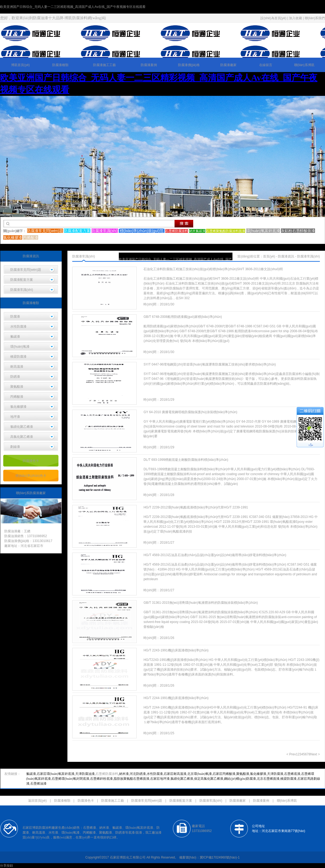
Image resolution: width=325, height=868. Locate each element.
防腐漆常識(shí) (22, 290)
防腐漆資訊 (286, 256)
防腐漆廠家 (228, 65)
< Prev (291, 754)
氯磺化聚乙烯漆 (22, 427)
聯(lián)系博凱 (304, 65)
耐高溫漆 (17, 367)
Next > (315, 754)
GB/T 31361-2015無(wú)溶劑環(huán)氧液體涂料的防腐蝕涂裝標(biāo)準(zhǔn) (201, 603)
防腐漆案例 (149, 65)
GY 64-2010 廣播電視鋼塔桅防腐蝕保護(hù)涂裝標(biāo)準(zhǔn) (190, 412)
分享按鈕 (6, 866)
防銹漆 (15, 377)
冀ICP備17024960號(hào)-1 (220, 857)
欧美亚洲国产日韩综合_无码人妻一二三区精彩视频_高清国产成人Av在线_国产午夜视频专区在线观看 (73, 7)
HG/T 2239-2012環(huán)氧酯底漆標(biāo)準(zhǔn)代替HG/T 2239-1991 (196, 507)
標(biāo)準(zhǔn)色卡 (31, 476)
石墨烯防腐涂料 (107, 774)
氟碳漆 (15, 337)
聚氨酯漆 (17, 387)
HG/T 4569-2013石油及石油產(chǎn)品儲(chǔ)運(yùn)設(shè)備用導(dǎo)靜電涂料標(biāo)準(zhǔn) (215, 555)
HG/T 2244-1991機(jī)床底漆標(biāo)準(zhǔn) (176, 698)
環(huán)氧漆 (20, 347)
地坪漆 (15, 417)
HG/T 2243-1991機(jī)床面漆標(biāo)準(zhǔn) (176, 650)
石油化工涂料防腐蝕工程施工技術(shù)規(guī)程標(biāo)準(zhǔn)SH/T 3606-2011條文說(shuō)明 (213, 269)
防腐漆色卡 (31, 461)
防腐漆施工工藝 (104, 65)
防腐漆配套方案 (22, 280)
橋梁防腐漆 (18, 357)
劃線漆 (15, 447)
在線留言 (266, 65)
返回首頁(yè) (37, 801)
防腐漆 (15, 316)
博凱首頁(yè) (20, 65)
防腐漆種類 (60, 65)
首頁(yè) (269, 256)
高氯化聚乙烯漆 (22, 437)
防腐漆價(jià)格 (189, 65)
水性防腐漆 (18, 327)
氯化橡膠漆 (18, 407)
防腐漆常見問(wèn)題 (26, 270)
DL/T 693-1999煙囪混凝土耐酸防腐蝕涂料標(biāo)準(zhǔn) (186, 460)
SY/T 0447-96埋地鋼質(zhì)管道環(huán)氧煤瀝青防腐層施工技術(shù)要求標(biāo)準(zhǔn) (210, 364)
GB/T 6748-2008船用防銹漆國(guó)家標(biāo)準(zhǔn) (183, 317)
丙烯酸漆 (17, 397)
